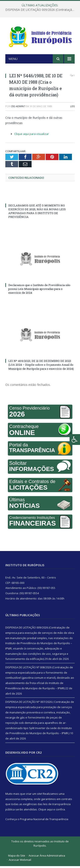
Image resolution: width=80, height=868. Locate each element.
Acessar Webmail (20, 862)
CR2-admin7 (18, 108)
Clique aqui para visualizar (32, 136)
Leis (72, 108)
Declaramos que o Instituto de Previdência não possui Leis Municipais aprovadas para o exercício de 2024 (39, 291)
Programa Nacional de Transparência (44, 821)
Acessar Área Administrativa (47, 857)
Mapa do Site (17, 857)
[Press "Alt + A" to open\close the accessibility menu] (75, 440)
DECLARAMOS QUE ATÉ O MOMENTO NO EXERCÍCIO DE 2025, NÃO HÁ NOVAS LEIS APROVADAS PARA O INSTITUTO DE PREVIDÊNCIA (37, 213)
